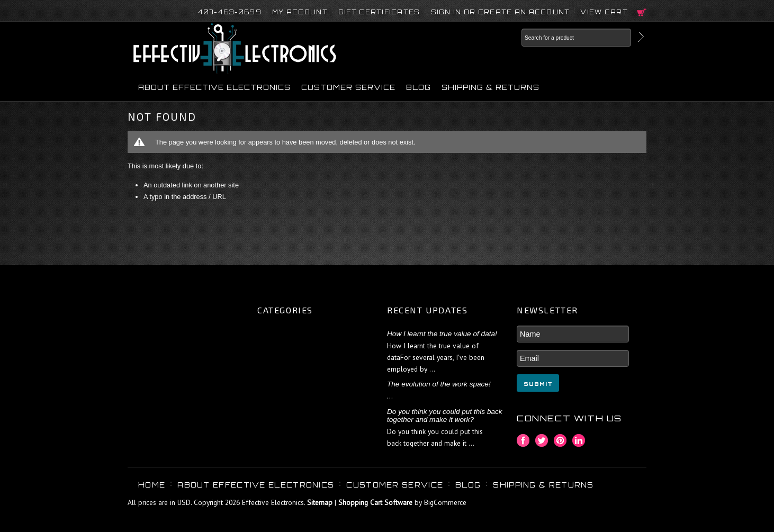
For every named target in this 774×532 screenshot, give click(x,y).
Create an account (524, 12)
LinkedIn (579, 441)
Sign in (446, 12)
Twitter (542, 441)
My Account (300, 12)
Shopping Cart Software (375, 502)
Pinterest (560, 441)
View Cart (604, 12)
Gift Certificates (379, 12)
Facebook (523, 441)
